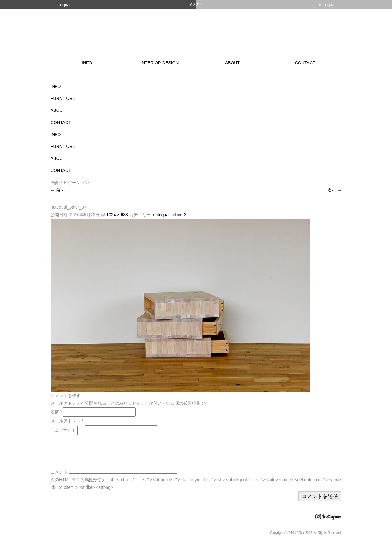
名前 (56, 412)
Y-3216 (196, 5)
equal (65, 5)
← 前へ (58, 190)
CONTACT (305, 63)
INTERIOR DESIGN (160, 63)
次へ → (334, 190)
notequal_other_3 (170, 215)
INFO (87, 63)
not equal (327, 5)
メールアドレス (67, 421)
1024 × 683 (117, 215)
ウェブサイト (63, 430)
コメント (59, 479)
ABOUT (232, 63)
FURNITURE (63, 98)
